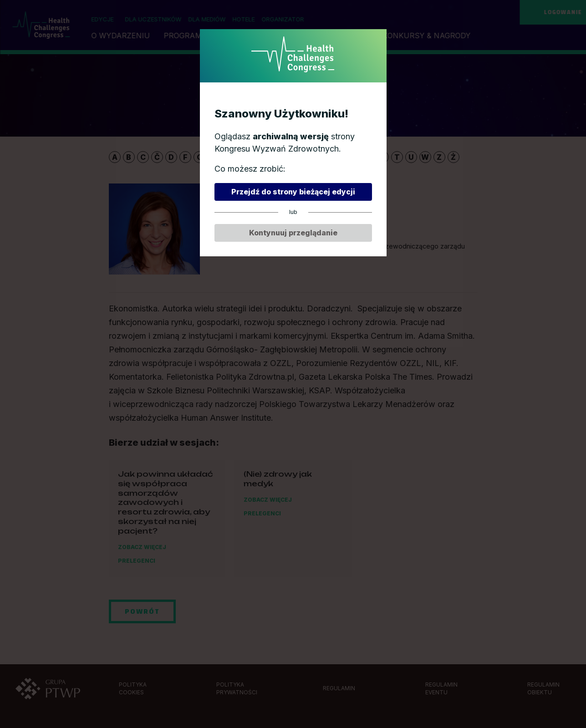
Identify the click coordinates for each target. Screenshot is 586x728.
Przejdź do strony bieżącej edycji (293, 192)
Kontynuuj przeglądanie (293, 233)
